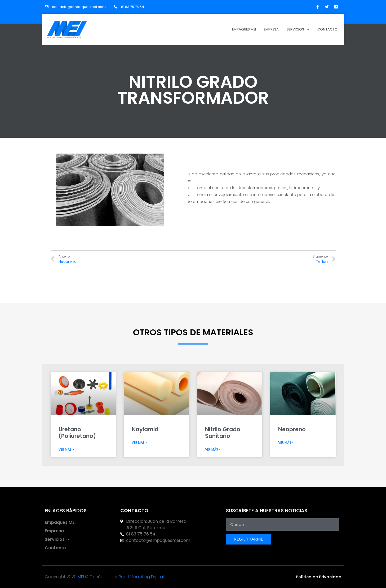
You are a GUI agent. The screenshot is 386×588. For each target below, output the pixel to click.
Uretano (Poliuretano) (77, 433)
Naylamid (145, 429)
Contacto (327, 29)
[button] (319, 577)
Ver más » (66, 449)
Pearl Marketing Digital (141, 577)
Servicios (298, 29)
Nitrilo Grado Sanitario (223, 433)
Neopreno (292, 429)
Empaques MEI (244, 29)
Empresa (271, 29)
